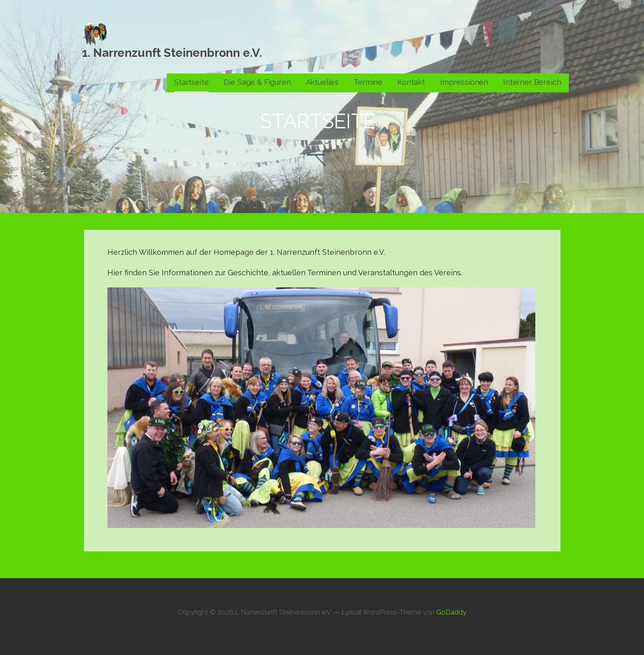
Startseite (191, 82)
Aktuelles (322, 82)
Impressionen (464, 82)
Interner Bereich (532, 82)
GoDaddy (451, 612)
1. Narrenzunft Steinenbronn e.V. (172, 53)
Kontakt (411, 82)
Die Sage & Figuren (257, 82)
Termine (368, 82)
